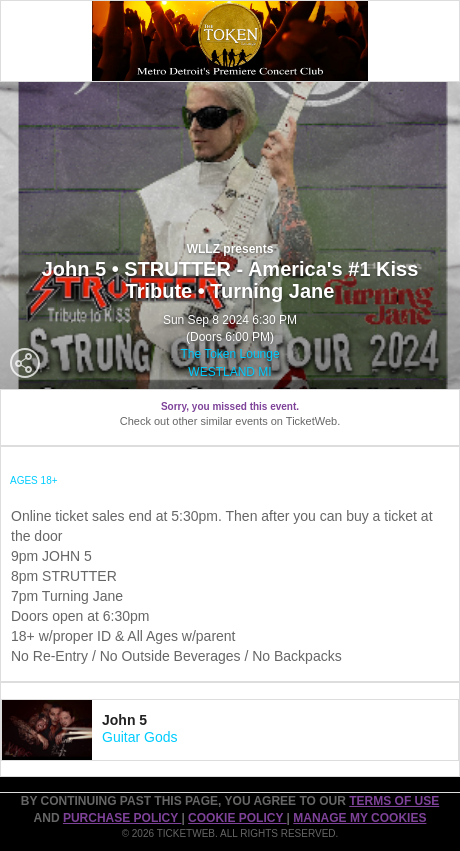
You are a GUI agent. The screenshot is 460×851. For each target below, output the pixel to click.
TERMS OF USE (394, 801)
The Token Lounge (229, 354)
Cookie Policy (237, 818)
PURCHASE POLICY (122, 818)
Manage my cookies (359, 818)
